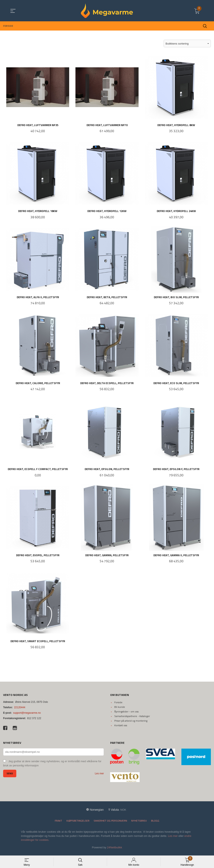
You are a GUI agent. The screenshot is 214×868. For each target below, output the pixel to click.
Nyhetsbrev (139, 823)
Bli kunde (120, 710)
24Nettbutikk (115, 850)
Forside (118, 705)
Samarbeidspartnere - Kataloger (132, 719)
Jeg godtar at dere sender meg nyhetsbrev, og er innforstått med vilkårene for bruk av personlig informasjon (52, 766)
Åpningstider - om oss (126, 714)
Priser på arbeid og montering (131, 723)
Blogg (155, 823)
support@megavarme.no (27, 716)
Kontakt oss (121, 728)
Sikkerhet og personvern (110, 823)
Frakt (58, 823)
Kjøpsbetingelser (78, 823)
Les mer (99, 776)
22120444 (20, 710)
